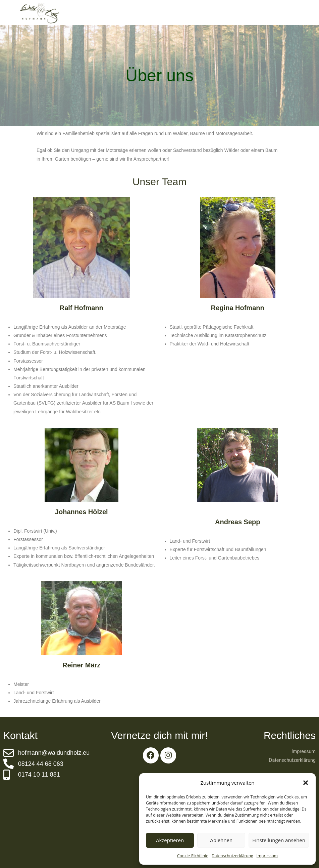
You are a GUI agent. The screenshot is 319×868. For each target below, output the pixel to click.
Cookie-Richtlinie (193, 856)
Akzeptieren (170, 840)
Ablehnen (221, 840)
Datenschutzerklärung (232, 856)
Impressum (267, 856)
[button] (306, 783)
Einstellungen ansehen (279, 840)
